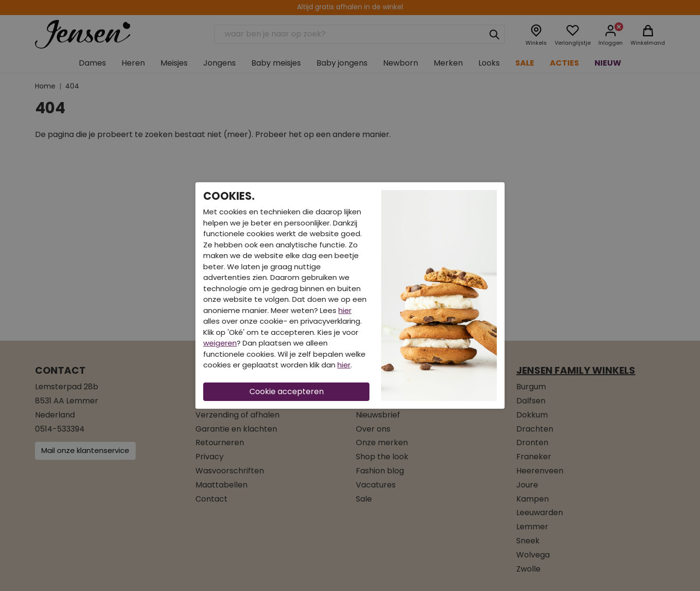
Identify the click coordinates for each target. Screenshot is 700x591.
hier (345, 310)
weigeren (220, 343)
